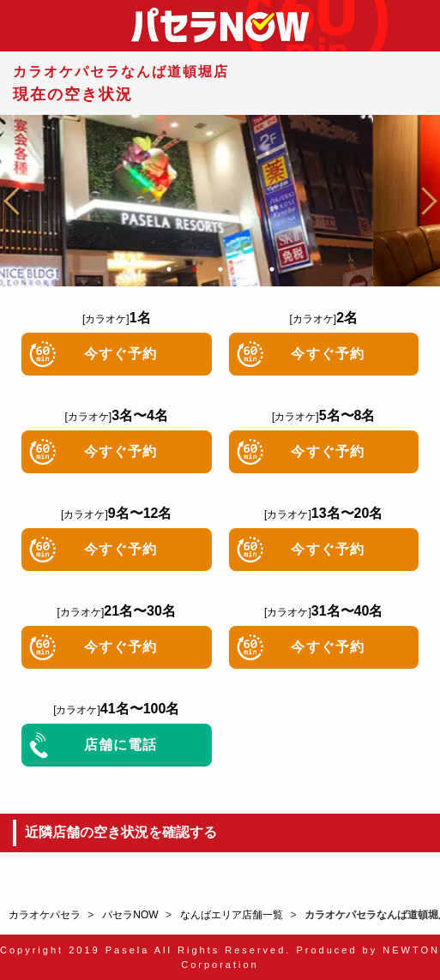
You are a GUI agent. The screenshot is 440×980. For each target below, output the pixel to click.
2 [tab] (195, 269)
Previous (17, 201)
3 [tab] (220, 269)
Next (423, 201)
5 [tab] (272, 269)
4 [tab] (246, 269)
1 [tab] (169, 269)
